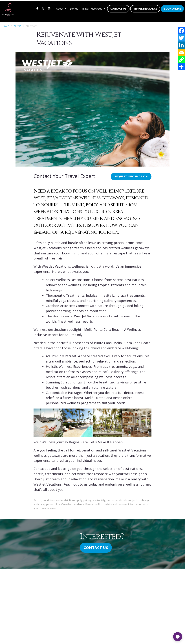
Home (6, 25)
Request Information (131, 176)
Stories (74, 8)
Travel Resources (92, 8)
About (59, 8)
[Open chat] (178, 637)
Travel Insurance (145, 8)
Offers (17, 25)
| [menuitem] (53, 8)
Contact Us (118, 8)
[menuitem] (37, 8)
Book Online (172, 8)
